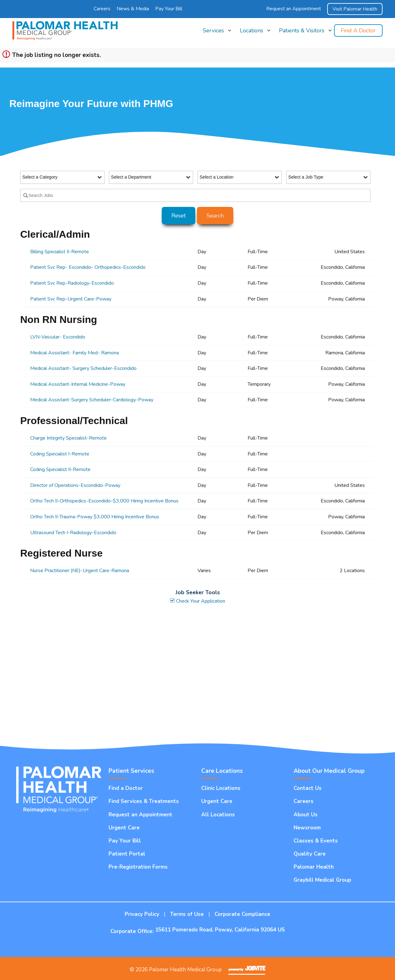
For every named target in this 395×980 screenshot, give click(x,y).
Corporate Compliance (242, 914)
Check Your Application (197, 601)
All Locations (218, 815)
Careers (102, 9)
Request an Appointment (294, 9)
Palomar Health (314, 867)
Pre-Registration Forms (138, 867)
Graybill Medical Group (322, 880)
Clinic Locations (221, 788)
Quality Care (310, 854)
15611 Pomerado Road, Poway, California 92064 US (220, 930)
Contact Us (308, 788)
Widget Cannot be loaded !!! (197, 674)
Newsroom (307, 828)
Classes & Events (316, 841)
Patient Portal (127, 854)
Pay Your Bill (169, 9)
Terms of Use (187, 914)
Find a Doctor (358, 30)
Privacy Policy (142, 914)
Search (215, 216)
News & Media (133, 9)
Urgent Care (124, 828)
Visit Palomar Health (355, 9)
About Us (306, 815)
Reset (179, 216)
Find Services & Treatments (144, 801)
